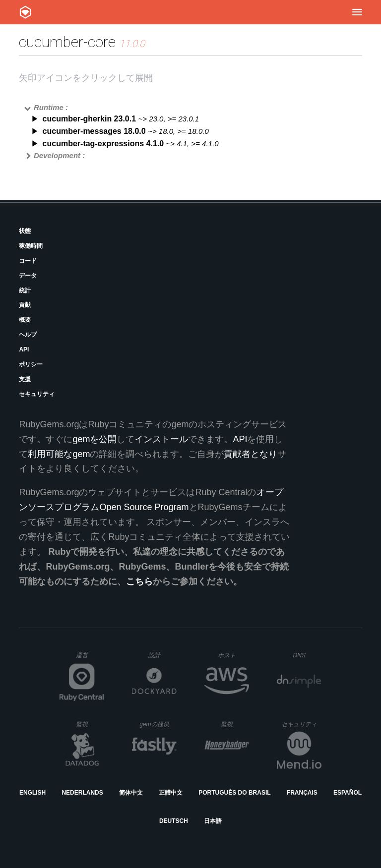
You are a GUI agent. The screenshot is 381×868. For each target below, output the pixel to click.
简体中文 (131, 793)
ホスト (233, 655)
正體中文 (171, 793)
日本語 (213, 821)
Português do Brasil (234, 793)
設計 (162, 655)
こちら (139, 581)
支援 (25, 379)
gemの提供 (158, 724)
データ (28, 276)
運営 (90, 658)
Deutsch (174, 821)
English (32, 793)
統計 (25, 290)
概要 (25, 320)
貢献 (25, 305)
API (24, 349)
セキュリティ (37, 394)
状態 (25, 231)
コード (28, 261)
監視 (90, 724)
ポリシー (31, 364)
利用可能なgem (59, 454)
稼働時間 (31, 246)
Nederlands (82, 793)
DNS (308, 655)
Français (302, 793)
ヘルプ (28, 335)
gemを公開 (95, 439)
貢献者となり (251, 454)
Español (348, 793)
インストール (161, 439)
